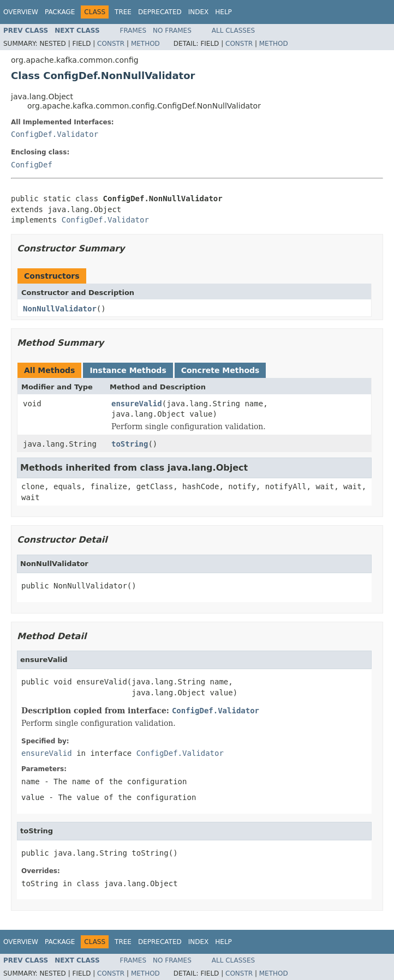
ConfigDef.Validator (55, 134)
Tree (123, 12)
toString (130, 444)
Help (223, 12)
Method (145, 44)
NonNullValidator (60, 309)
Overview (21, 12)
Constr (111, 44)
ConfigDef (32, 165)
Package (60, 12)
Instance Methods (128, 370)
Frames (133, 31)
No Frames (172, 31)
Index (199, 12)
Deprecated (160, 12)
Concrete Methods (220, 370)
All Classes (233, 31)
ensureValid (137, 404)
